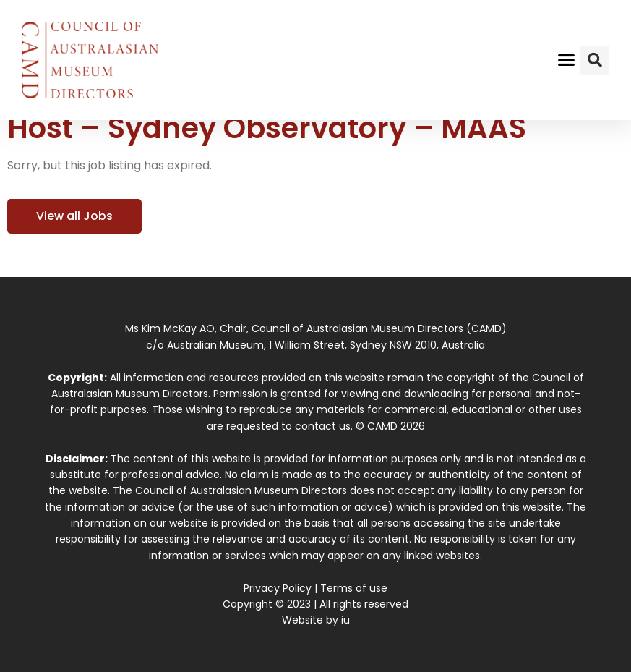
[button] (567, 60)
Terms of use (354, 588)
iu (345, 620)
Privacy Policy (278, 588)
